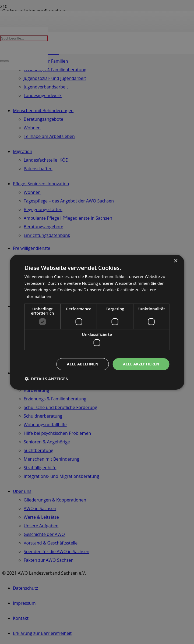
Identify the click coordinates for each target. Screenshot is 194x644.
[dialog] (97, 322)
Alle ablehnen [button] (82, 364)
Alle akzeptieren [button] (141, 364)
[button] (47, 379)
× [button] (176, 261)
